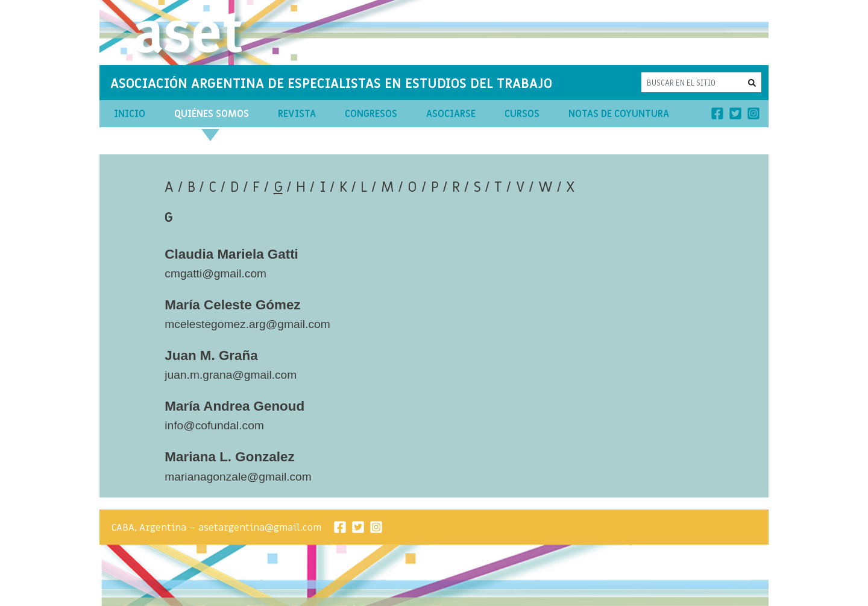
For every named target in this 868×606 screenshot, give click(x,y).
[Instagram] (753, 113)
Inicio (130, 114)
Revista (297, 114)
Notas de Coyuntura (619, 114)
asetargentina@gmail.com (260, 528)
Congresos (371, 114)
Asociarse (451, 114)
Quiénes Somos (212, 114)
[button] (752, 82)
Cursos (522, 114)
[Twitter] (735, 113)
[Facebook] (717, 113)
